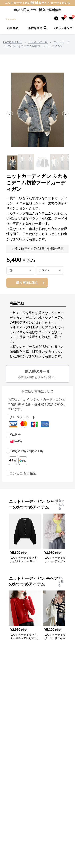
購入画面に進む (31, 283)
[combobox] (20, 270)
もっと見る (61, 504)
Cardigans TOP (13, 42)
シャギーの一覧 (38, 42)
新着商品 (13, 28)
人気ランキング (63, 28)
